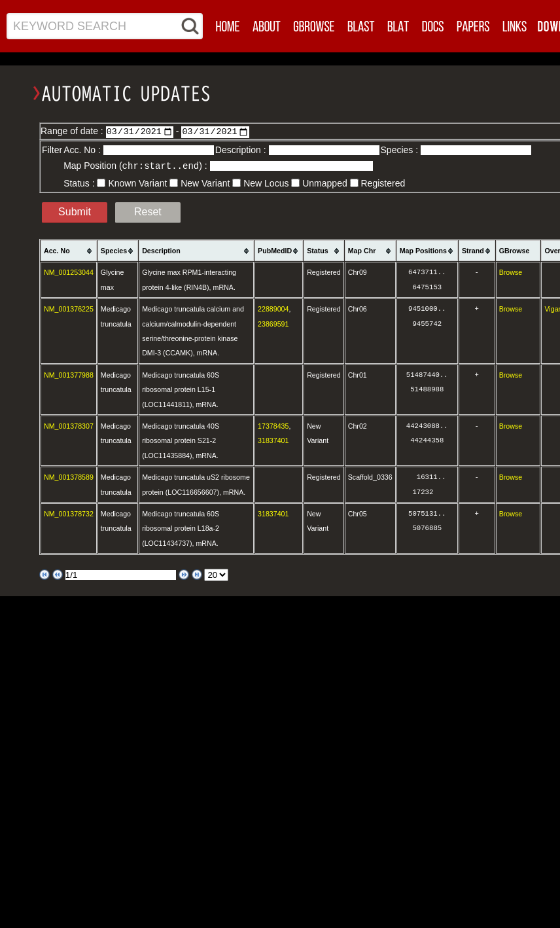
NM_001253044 (69, 272)
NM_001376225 (69, 308)
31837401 (273, 440)
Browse (511, 272)
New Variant (205, 183)
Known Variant (137, 183)
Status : (80, 183)
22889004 (273, 308)
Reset (148, 211)
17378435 (273, 425)
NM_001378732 (69, 513)
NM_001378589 (69, 476)
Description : (242, 150)
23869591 (273, 323)
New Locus (266, 183)
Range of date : (73, 131)
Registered (383, 183)
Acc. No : (83, 150)
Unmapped (325, 183)
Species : (401, 150)
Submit (75, 211)
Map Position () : (136, 166)
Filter (52, 150)
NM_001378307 (69, 425)
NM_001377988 (69, 374)
